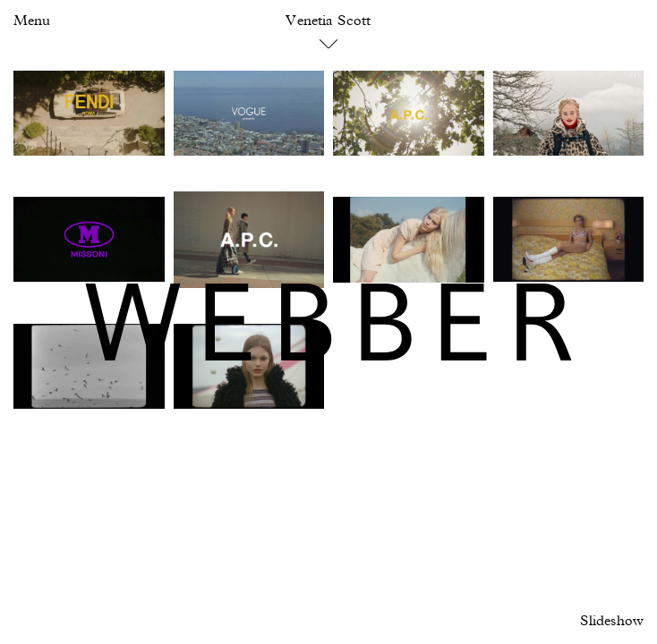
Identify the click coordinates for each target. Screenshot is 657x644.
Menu (32, 21)
